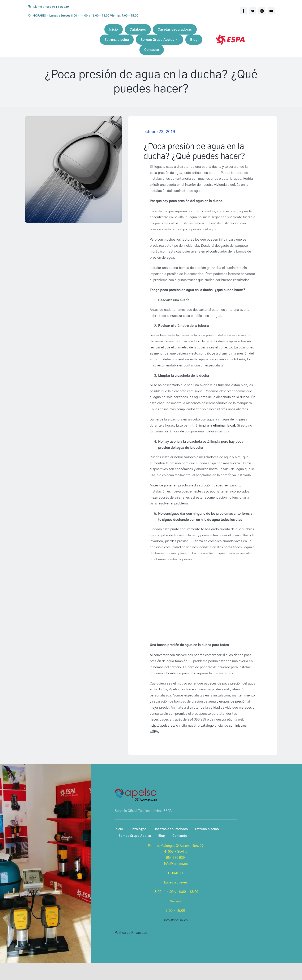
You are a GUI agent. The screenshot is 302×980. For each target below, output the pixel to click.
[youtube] (271, 11)
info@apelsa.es (176, 920)
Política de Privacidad (131, 933)
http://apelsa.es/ (163, 726)
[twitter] (253, 11)
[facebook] (243, 11)
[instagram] (262, 11)
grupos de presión (233, 701)
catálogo (207, 726)
